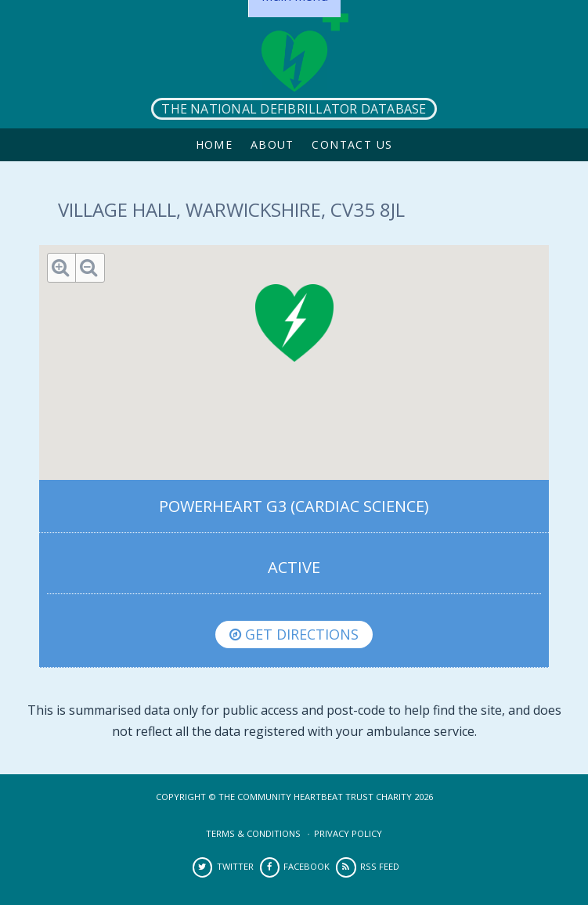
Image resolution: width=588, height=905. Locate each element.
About (272, 144)
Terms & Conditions (253, 833)
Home (215, 144)
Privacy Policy (348, 833)
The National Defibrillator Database (294, 109)
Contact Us (352, 144)
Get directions (294, 634)
